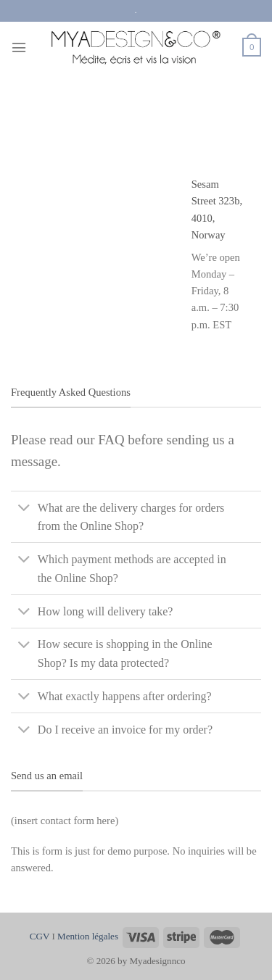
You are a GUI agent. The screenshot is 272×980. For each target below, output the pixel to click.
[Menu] (19, 47)
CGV (40, 936)
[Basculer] (24, 509)
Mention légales (88, 936)
